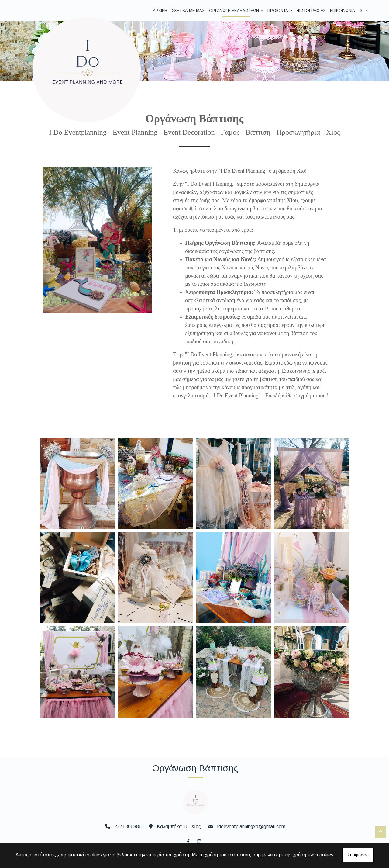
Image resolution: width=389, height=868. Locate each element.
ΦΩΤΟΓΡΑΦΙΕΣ (311, 10)
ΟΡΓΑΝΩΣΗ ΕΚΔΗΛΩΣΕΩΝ (235, 10)
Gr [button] (362, 10)
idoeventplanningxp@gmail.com (251, 827)
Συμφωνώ (358, 855)
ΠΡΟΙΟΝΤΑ (278, 10)
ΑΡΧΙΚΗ (160, 10)
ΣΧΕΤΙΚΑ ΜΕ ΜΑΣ (188, 10)
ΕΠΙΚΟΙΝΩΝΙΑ (343, 10)
